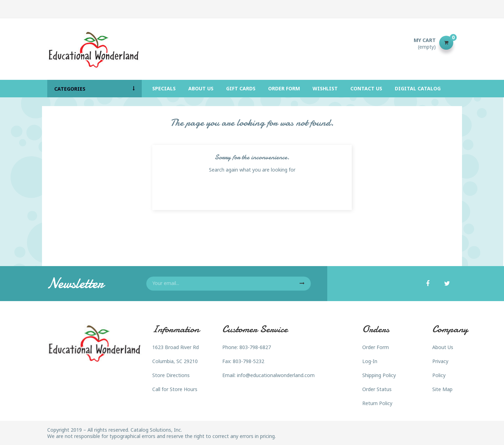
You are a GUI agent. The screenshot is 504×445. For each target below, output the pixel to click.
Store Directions (171, 375)
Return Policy (377, 403)
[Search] (252, 43)
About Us (443, 347)
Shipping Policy (379, 375)
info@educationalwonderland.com (276, 375)
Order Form (376, 347)
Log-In (370, 361)
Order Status (377, 389)
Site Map (442, 389)
